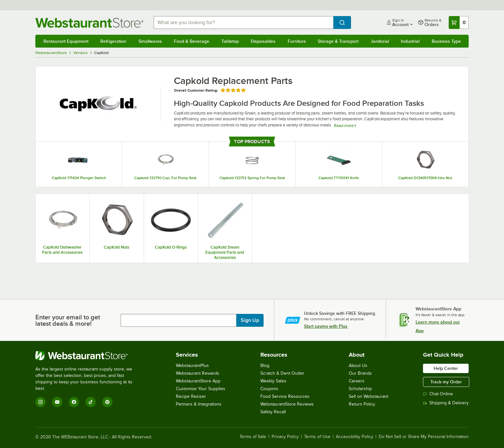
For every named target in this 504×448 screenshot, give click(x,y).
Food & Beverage (192, 41)
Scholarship (360, 389)
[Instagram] (40, 402)
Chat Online (438, 394)
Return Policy (362, 404)
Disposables (263, 41)
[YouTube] (57, 402)
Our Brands (360, 373)
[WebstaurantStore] (88, 356)
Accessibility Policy (355, 437)
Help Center (446, 368)
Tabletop (230, 41)
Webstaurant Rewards (198, 373)
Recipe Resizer (191, 396)
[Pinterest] (107, 402)
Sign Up (250, 320)
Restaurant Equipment (66, 41)
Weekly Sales (273, 381)
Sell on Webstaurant (369, 396)
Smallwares (150, 41)
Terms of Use (317, 437)
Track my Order (446, 382)
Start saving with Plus (326, 326)
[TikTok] (91, 402)
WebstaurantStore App (198, 381)
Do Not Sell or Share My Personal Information (424, 437)
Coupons (269, 389)
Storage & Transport (338, 41)
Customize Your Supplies (201, 389)
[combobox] (244, 23)
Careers (357, 381)
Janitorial (380, 41)
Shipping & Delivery (446, 403)
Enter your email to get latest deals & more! (68, 320)
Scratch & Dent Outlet (282, 373)
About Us (358, 366)
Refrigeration (113, 41)
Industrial (410, 41)
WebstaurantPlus (192, 366)
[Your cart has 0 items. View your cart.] (459, 23)
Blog (265, 366)
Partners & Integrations (199, 404)
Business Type (446, 41)
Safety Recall (273, 412)
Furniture (297, 41)
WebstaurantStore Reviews (287, 404)
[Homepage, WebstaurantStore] (89, 23)
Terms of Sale (253, 437)
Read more (345, 126)
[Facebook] (74, 402)
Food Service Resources (285, 396)
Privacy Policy (285, 437)
